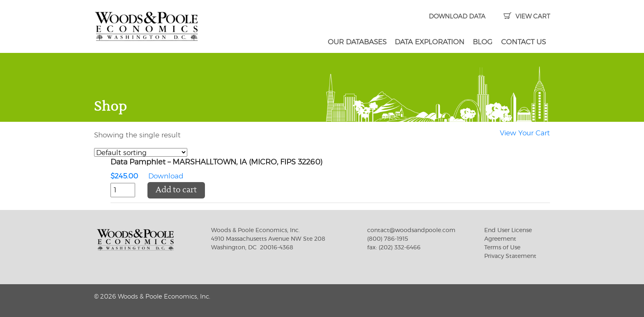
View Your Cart (525, 133)
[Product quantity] (123, 190)
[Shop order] (141, 152)
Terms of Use (502, 248)
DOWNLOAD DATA (457, 17)
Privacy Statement (510, 256)
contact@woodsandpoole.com (411, 230)
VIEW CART (527, 17)
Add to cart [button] (176, 190)
